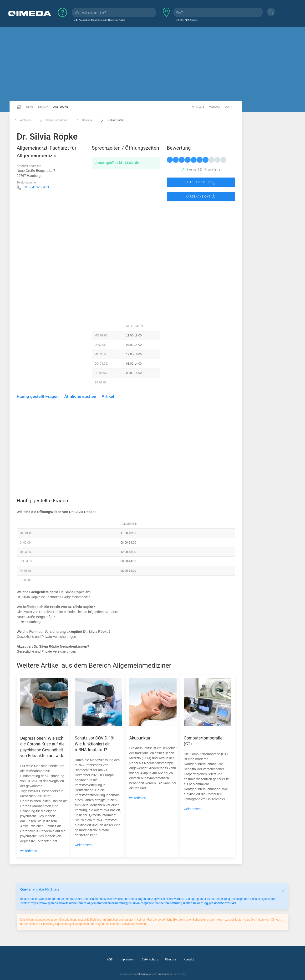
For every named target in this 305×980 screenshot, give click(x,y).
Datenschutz (150, 959)
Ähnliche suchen (80, 396)
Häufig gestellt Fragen (38, 396)
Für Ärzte (197, 107)
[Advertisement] (152, 64)
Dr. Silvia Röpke (112, 120)
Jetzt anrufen (201, 182)
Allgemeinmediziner (53, 120)
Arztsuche (61, 107)
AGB (110, 959)
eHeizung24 (144, 974)
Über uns (171, 959)
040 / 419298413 (36, 187)
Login (229, 107)
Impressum (127, 959)
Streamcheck (164, 974)
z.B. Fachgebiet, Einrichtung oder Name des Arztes (100, 20)
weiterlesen (29, 851)
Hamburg (84, 120)
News (30, 107)
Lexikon (43, 107)
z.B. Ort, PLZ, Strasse (187, 20)
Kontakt (214, 107)
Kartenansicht (201, 197)
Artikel (108, 396)
